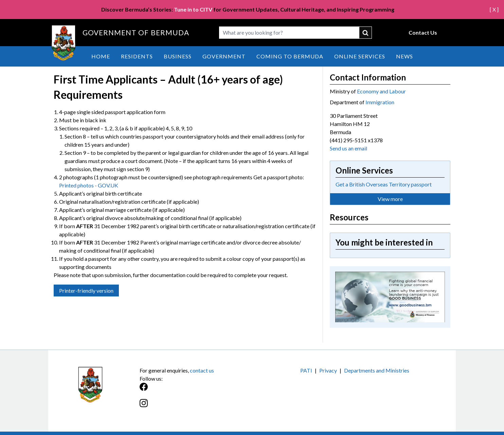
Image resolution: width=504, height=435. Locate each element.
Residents (137, 56)
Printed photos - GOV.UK (89, 185)
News (404, 56)
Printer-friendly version (86, 291)
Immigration (380, 102)
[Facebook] (196, 390)
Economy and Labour (381, 91)
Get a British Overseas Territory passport (384, 184)
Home (101, 56)
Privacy (328, 370)
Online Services (360, 56)
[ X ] (494, 9)
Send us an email (348, 148)
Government (224, 56)
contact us (202, 370)
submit (366, 33)
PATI (306, 370)
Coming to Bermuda (290, 56)
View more (390, 199)
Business (178, 56)
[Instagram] (196, 407)
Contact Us (423, 32)
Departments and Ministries (377, 370)
